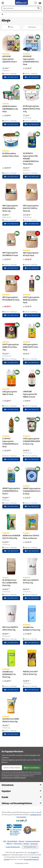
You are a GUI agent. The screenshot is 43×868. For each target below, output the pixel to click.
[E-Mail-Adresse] (12, 768)
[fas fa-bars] (3, 3)
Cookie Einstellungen (13, 847)
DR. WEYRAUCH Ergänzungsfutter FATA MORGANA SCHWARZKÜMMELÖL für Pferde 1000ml (31, 159)
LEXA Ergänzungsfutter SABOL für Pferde (10, 393)
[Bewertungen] (6, 54)
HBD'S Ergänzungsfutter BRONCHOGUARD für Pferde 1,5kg (10, 208)
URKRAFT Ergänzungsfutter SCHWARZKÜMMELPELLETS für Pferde (32, 491)
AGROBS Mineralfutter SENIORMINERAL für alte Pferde (10, 109)
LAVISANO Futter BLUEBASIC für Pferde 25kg (32, 629)
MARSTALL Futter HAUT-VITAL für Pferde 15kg (30, 673)
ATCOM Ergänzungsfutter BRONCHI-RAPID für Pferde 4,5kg (32, 109)
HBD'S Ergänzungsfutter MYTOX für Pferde (31, 254)
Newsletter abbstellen (20, 778)
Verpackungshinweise (33, 841)
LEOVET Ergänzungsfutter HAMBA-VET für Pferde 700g (11, 347)
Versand (33, 852)
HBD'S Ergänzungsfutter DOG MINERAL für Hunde (10, 254)
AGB (5, 841)
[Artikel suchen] (38, 8)
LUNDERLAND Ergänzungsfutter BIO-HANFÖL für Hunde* (30, 394)
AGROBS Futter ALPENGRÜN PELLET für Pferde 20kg (11, 537)
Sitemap (21, 841)
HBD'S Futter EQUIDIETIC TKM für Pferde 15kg (10, 628)
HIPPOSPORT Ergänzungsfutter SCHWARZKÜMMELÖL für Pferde (31, 60)
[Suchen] (19, 8)
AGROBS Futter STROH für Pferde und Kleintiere (31, 537)
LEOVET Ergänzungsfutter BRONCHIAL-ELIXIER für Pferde (31, 300)
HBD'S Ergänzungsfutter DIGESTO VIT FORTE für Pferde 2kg (31, 208)
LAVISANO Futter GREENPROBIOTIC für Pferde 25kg (9, 674)
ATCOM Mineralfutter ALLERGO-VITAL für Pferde (11, 155)
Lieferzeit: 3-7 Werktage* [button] (30, 173)
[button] (36, 3)
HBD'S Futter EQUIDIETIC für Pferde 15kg (31, 581)
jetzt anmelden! (32, 768)
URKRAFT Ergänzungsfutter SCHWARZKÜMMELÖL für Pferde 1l (11, 491)
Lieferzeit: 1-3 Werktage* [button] (10, 74)
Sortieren (32, 27)
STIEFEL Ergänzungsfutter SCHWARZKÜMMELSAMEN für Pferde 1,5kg (31, 441)
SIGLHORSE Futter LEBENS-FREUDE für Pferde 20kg (11, 720)
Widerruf (9, 844)
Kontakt (26, 844)
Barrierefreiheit (12, 841)
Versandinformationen (31, 859)
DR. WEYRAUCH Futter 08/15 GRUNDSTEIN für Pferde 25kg (10, 583)
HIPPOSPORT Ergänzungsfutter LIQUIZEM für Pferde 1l (10, 59)
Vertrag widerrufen (30, 847)
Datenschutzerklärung (8, 778)
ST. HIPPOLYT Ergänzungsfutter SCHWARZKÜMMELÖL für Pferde (10, 443)
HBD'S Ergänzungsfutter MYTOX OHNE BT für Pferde (11, 299)
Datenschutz (18, 844)
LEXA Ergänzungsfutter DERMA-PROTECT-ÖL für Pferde (31, 347)
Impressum (34, 844)
